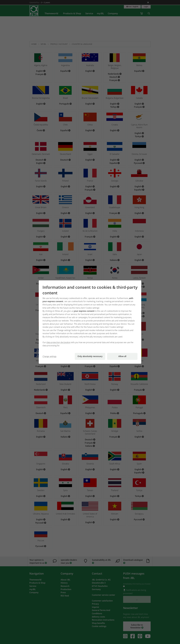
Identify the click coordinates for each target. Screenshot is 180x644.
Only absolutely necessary (90, 356)
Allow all (122, 356)
